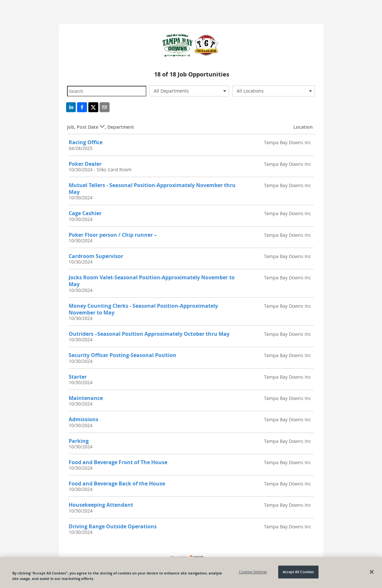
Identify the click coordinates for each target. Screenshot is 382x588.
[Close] (372, 572)
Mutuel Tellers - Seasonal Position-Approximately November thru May (152, 189)
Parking (79, 441)
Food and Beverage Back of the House (117, 483)
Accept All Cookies (298, 572)
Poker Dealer (85, 164)
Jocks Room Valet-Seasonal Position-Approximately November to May (152, 281)
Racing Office (86, 142)
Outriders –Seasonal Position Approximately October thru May (149, 334)
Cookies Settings (253, 572)
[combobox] (189, 91)
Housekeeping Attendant (101, 505)
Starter (78, 377)
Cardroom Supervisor (96, 256)
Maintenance (86, 398)
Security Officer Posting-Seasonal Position (122, 355)
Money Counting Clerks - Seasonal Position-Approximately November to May (143, 309)
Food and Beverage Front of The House (118, 462)
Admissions (83, 419)
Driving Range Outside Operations (113, 526)
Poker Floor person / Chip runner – (113, 235)
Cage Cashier (85, 213)
